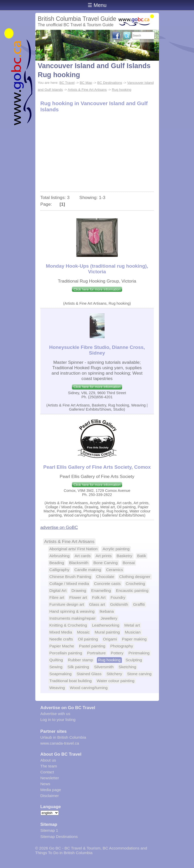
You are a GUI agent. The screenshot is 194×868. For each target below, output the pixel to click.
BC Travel (67, 83)
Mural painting (107, 632)
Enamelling (101, 590)
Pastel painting (92, 646)
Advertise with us (55, 714)
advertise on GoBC (59, 527)
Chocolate (105, 577)
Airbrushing (60, 556)
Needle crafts (61, 639)
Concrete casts (107, 584)
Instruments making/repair (73, 618)
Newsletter (50, 778)
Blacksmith (79, 563)
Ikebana (107, 611)
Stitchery (114, 674)
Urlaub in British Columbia (63, 737)
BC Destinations (110, 83)
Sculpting (134, 660)
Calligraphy (60, 570)
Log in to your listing (58, 720)
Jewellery (109, 618)
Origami (110, 639)
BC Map (86, 83)
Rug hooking (121, 90)
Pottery (117, 653)
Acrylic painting (116, 549)
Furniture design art (67, 604)
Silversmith (104, 667)
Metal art (132, 625)
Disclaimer (50, 796)
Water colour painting (115, 681)
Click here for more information (97, 289)
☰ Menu (97, 5)
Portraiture (96, 653)
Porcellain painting (66, 653)
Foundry (118, 597)
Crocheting (135, 584)
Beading (57, 563)
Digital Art (58, 590)
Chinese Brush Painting (70, 577)
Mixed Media (61, 632)
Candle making (88, 570)
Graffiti (139, 604)
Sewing (56, 667)
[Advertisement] (97, 153)
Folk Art (99, 597)
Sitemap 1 (49, 830)
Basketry (124, 556)
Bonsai (129, 563)
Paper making (134, 639)
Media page (51, 790)
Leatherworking (106, 625)
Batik (142, 556)
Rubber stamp (81, 660)
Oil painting (88, 639)
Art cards (82, 556)
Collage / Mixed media (69, 584)
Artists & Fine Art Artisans (87, 90)
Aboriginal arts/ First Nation (74, 549)
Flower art (78, 597)
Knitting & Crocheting (68, 625)
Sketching (127, 667)
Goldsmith (119, 604)
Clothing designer (135, 577)
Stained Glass (89, 674)
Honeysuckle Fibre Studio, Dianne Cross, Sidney (97, 350)
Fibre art (57, 597)
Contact (47, 772)
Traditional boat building (71, 681)
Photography (122, 646)
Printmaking (139, 653)
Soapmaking (61, 674)
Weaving (57, 688)
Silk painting (78, 667)
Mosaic (83, 632)
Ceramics (115, 570)
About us (48, 760)
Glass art (97, 604)
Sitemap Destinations (59, 837)
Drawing (79, 590)
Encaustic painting (132, 590)
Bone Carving (105, 563)
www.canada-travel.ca (60, 743)
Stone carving (139, 674)
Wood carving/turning (89, 688)
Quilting (56, 660)
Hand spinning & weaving (72, 611)
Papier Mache (62, 646)
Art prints (104, 556)
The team (49, 766)
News (45, 784)
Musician (133, 632)
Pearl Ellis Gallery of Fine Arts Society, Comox (97, 467)
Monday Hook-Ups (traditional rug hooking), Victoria (97, 269)
